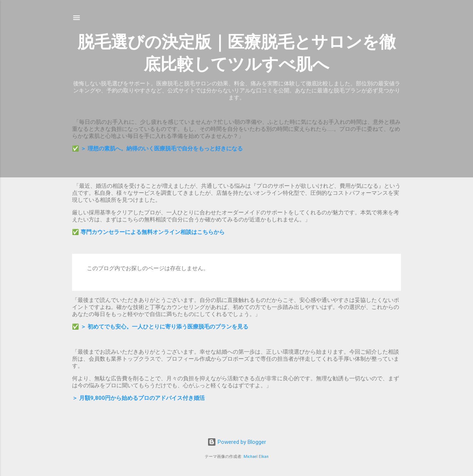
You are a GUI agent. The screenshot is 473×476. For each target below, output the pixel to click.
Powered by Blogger (237, 442)
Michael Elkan (256, 457)
